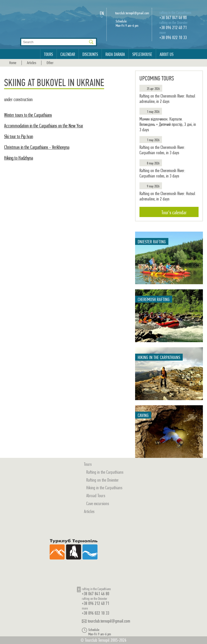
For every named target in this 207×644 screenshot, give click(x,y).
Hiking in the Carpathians (104, 488)
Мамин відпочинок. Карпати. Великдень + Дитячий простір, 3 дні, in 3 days (168, 124)
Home (13, 63)
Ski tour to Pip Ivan (19, 136)
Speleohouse (142, 54)
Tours (48, 54)
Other (50, 63)
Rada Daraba (115, 54)
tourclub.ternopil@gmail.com (132, 13)
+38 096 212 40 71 (173, 27)
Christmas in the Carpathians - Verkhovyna (37, 147)
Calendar (68, 54)
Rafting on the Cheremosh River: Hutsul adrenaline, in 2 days (167, 99)
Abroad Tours (96, 496)
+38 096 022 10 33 (173, 37)
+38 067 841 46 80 (173, 17)
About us (167, 54)
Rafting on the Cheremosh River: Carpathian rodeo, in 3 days (162, 150)
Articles (31, 63)
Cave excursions (98, 503)
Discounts (90, 54)
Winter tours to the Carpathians (28, 115)
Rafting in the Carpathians (105, 472)
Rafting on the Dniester (102, 480)
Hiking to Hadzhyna (19, 158)
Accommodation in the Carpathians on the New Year (44, 126)
